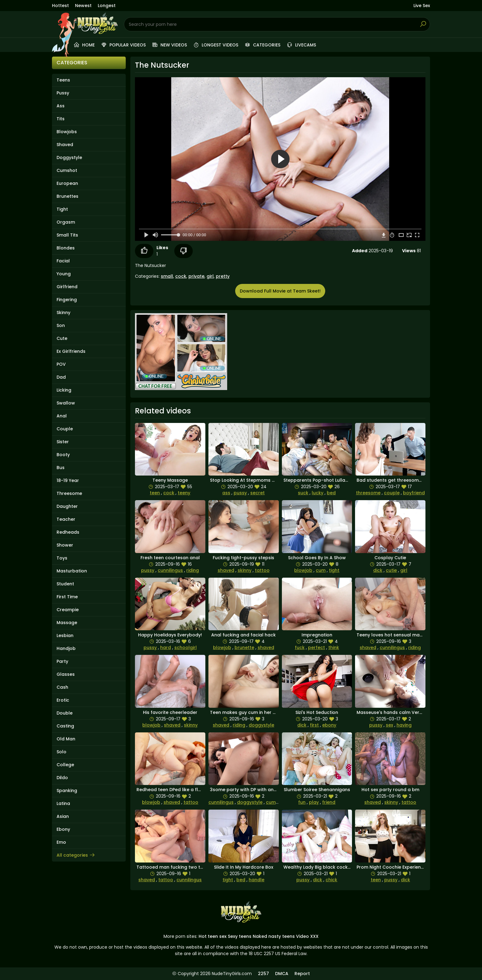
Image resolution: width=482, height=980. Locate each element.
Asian (63, 816)
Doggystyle (69, 157)
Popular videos (123, 45)
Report (302, 974)
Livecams (301, 45)
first (314, 725)
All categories (76, 855)
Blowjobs (67, 132)
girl (210, 276)
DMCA (282, 974)
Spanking (67, 791)
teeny (184, 493)
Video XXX (307, 936)
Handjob (66, 648)
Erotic (63, 700)
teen (155, 493)
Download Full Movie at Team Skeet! (280, 291)
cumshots (277, 802)
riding (193, 570)
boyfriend (414, 493)
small (167, 276)
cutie (391, 570)
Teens (63, 80)
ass (226, 493)
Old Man (66, 739)
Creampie (68, 610)
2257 (263, 974)
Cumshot (67, 170)
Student (65, 584)
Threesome (69, 493)
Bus (61, 468)
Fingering (67, 300)
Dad (61, 377)
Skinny (63, 313)
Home (84, 45)
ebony (329, 725)
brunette (244, 647)
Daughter (67, 506)
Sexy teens (240, 936)
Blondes (66, 248)
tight (334, 570)
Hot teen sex (213, 936)
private (196, 276)
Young (64, 274)
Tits (61, 119)
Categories (262, 45)
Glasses (66, 674)
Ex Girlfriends (71, 351)
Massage (67, 623)
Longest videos (216, 45)
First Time (67, 597)
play (314, 802)
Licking (64, 390)
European (67, 183)
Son (61, 325)
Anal (62, 416)
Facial (63, 261)
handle (257, 880)
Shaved (65, 145)
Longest (107, 6)
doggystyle (261, 725)
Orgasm (66, 222)
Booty (63, 455)
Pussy (63, 93)
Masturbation (72, 571)
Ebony (63, 829)
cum (321, 570)
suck (303, 493)
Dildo (62, 778)
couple (392, 493)
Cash (62, 687)
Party (62, 661)
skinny (245, 570)
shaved (226, 570)
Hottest (60, 6)
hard (166, 647)
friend (329, 802)
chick (331, 880)
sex (389, 725)
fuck (300, 647)
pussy (240, 493)
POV (61, 364)
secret (257, 493)
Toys (62, 558)
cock (181, 276)
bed (331, 493)
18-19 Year (68, 480)
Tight (62, 209)
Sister (63, 442)
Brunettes (67, 196)
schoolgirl (186, 647)
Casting (65, 726)
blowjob (303, 570)
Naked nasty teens (274, 936)
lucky (318, 493)
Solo (61, 752)
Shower (65, 545)
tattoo (262, 570)
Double (65, 713)
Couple (65, 429)
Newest (83, 6)
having (404, 725)
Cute (62, 338)
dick (378, 570)
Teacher (66, 519)
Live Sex (422, 6)
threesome (368, 493)
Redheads (68, 532)
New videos (169, 45)
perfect (316, 647)
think (334, 647)
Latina (63, 803)
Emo (61, 842)
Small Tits (67, 235)
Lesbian (65, 635)
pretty (223, 276)
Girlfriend (67, 287)
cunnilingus (170, 570)
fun (302, 802)
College (65, 765)
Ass (61, 106)
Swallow (66, 403)
